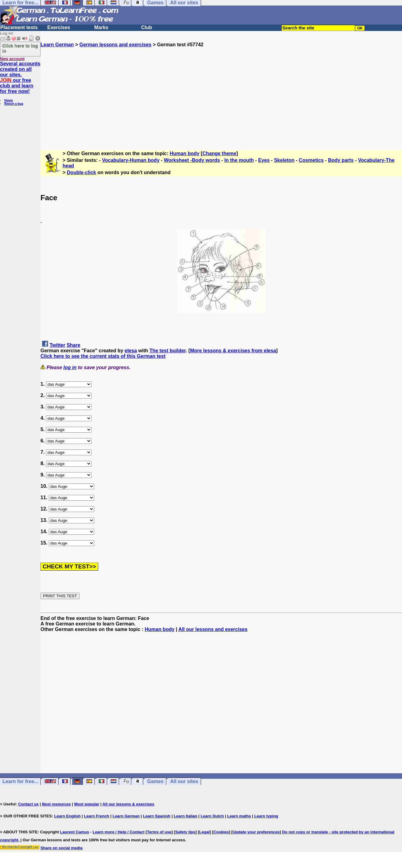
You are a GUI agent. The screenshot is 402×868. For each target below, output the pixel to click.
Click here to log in (20, 48)
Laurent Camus (75, 832)
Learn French (96, 816)
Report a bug (14, 104)
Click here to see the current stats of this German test (103, 356)
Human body (185, 153)
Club (147, 27)
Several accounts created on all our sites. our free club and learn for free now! (20, 77)
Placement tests (19, 27)
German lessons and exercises (116, 45)
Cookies (221, 832)
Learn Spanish (157, 816)
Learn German (57, 45)
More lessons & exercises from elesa (233, 351)
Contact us (28, 804)
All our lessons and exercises (213, 629)
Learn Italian (186, 816)
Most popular (87, 804)
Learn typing (266, 816)
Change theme (219, 153)
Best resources (56, 804)
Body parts (341, 160)
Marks (101, 27)
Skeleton (284, 160)
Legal (204, 832)
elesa (131, 351)
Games (155, 781)
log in (70, 367)
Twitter (57, 345)
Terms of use (159, 832)
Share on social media (62, 848)
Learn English (68, 816)
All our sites (184, 781)
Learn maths (239, 816)
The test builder (168, 351)
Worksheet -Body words (192, 160)
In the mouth (239, 160)
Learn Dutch (212, 816)
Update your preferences (256, 832)
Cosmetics (311, 160)
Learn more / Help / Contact (119, 832)
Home (9, 100)
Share (73, 345)
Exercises (59, 27)
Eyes (264, 160)
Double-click (81, 172)
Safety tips (185, 832)
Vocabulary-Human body (131, 160)
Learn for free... (20, 781)
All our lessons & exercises (128, 804)
